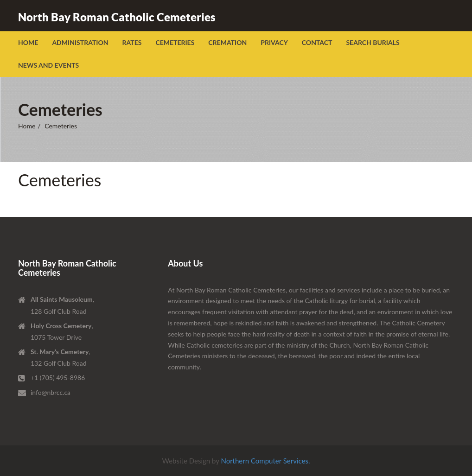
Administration (80, 42)
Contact (317, 42)
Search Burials (373, 42)
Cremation (227, 42)
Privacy (274, 42)
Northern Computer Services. (265, 461)
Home (28, 42)
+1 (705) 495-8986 (58, 378)
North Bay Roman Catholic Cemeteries (117, 17)
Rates (132, 42)
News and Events (48, 65)
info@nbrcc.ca (51, 392)
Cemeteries (175, 42)
